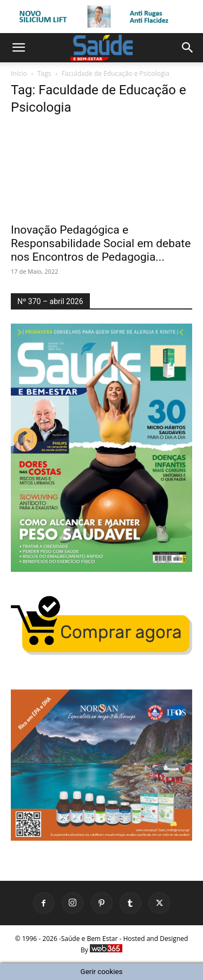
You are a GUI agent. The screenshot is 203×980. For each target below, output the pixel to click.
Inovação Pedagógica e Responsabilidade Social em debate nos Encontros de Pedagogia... (101, 243)
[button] (18, 48)
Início (19, 73)
